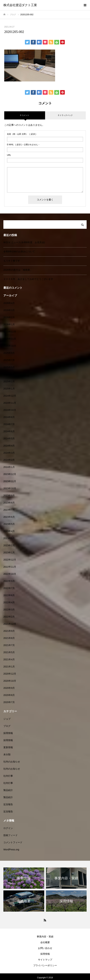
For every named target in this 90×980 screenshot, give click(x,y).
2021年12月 (10, 624)
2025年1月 (9, 389)
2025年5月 (9, 367)
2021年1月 (9, 667)
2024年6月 (9, 431)
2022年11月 (10, 567)
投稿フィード (11, 835)
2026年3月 (9, 310)
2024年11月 (10, 403)
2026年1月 (9, 324)
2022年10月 (10, 574)
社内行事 (8, 776)
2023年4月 (9, 531)
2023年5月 (9, 524)
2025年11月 (10, 339)
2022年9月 (9, 581)
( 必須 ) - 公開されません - (23, 145)
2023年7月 (9, 510)
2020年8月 (9, 695)
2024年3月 (9, 453)
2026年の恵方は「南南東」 (18, 270)
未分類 (7, 754)
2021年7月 (9, 645)
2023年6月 (9, 517)
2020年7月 (9, 702)
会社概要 (45, 942)
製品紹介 (8, 790)
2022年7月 (9, 588)
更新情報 (8, 747)
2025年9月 (9, 353)
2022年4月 (9, 602)
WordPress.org (11, 850)
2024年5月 (9, 438)
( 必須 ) (22, 134)
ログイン (8, 828)
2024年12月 (10, 396)
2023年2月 (9, 545)
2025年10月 (10, 346)
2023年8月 (9, 503)
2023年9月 (9, 496)
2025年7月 (9, 360)
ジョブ (7, 719)
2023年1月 (9, 553)
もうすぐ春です (12, 261)
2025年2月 (9, 381)
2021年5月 (9, 652)
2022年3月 (9, 610)
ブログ (7, 726)
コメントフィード (13, 842)
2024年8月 (9, 417)
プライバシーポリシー (45, 965)
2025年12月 (10, 332)
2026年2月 (9, 317)
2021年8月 (9, 638)
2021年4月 (9, 659)
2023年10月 (10, 488)
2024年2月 (9, 460)
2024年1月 (9, 467)
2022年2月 (9, 617)
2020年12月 (10, 674)
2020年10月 (10, 681)
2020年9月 (9, 688)
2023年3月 (9, 538)
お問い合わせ (45, 948)
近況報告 (8, 804)
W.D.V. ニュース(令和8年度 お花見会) (24, 242)
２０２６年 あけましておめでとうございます (28, 279)
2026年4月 (9, 303)
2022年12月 (10, 560)
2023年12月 (10, 474)
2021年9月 (9, 631)
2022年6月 (9, 595)
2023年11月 (10, 481)
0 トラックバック (65, 115)
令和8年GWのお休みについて (19, 251)
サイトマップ (45, 960)
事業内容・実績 (45, 937)
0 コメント (25, 115)
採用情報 (8, 733)
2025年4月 (9, 374)
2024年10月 (10, 410)
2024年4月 (9, 446)
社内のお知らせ (12, 762)
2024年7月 (9, 424)
